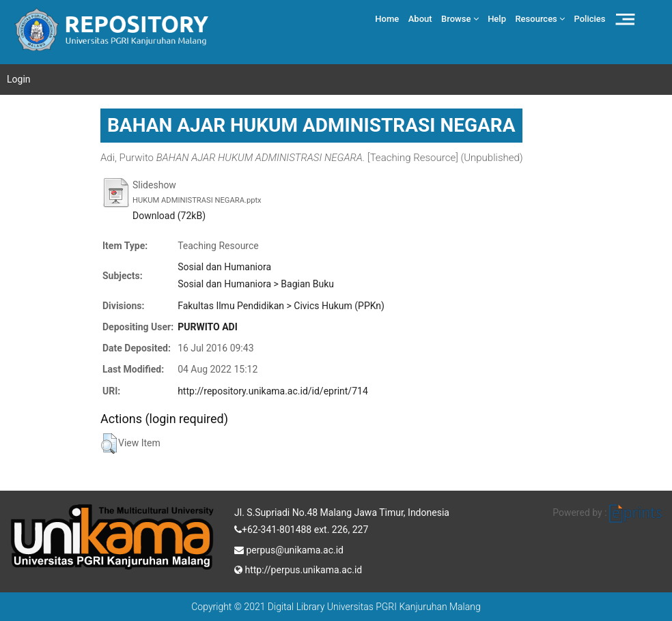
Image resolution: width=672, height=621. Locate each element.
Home (387, 19)
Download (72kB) (169, 216)
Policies (590, 19)
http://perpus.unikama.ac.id (298, 568)
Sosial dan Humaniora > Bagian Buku (256, 284)
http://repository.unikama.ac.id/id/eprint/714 (273, 391)
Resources (540, 19)
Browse (460, 19)
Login (19, 79)
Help (497, 19)
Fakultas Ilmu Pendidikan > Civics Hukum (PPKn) (281, 306)
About (420, 19)
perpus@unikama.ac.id (289, 549)
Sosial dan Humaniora (224, 267)
